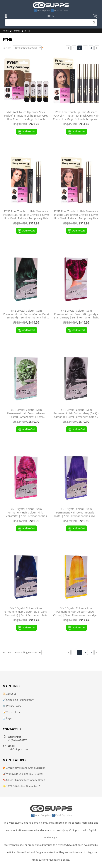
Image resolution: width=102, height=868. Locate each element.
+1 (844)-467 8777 (17, 740)
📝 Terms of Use (12, 712)
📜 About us (10, 694)
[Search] (51, 22)
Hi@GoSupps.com (18, 749)
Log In (51, 16)
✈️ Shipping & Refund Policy (18, 700)
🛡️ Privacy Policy (12, 706)
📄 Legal (7, 718)
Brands (17, 31)
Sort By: (7, 48)
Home (6, 31)
